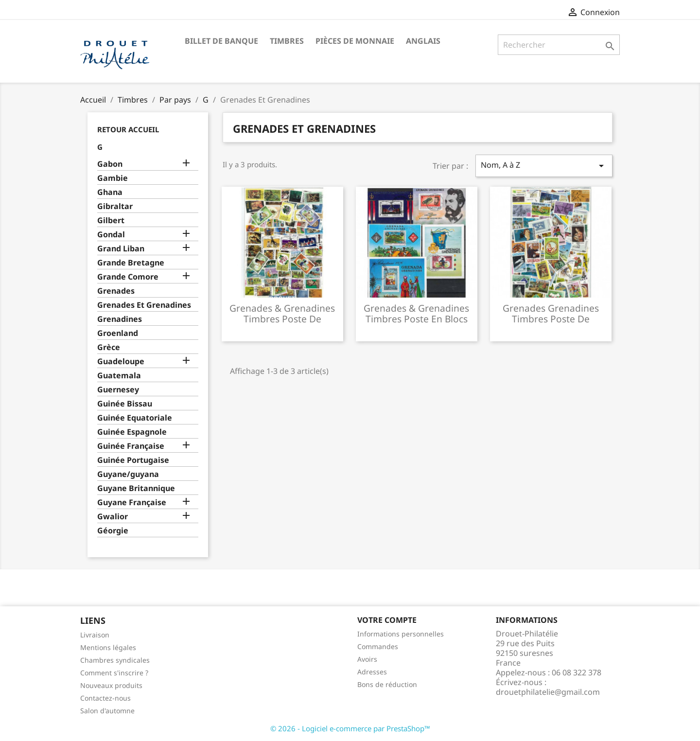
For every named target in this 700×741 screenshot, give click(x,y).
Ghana (110, 192)
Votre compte (387, 620)
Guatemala (119, 376)
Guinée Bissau (125, 404)
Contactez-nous (105, 698)
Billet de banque (221, 41)
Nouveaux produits (111, 685)
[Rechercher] (559, 45)
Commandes (378, 646)
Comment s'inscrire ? (114, 673)
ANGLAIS (423, 41)
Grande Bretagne (131, 263)
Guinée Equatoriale (135, 418)
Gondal (111, 235)
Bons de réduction (387, 684)
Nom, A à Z (544, 166)
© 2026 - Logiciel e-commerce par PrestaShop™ (350, 728)
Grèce (109, 347)
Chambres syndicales (115, 660)
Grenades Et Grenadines (144, 305)
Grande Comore (128, 277)
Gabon (110, 164)
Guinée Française (131, 446)
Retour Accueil (128, 129)
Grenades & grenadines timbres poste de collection (282, 319)
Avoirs (367, 659)
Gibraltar (115, 206)
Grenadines (120, 319)
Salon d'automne (107, 711)
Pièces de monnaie (355, 41)
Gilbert (111, 221)
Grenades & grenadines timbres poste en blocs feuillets (416, 319)
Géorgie (113, 531)
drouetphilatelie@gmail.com (548, 692)
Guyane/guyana (128, 474)
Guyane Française (132, 503)
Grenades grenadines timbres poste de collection (551, 319)
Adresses (372, 672)
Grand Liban (121, 249)
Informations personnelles (401, 634)
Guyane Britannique (136, 488)
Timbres (287, 41)
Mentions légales (108, 647)
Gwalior (113, 517)
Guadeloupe (121, 362)
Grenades (116, 291)
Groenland (118, 333)
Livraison (95, 635)
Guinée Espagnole (132, 432)
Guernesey (118, 390)
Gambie (113, 178)
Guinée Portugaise (133, 460)
